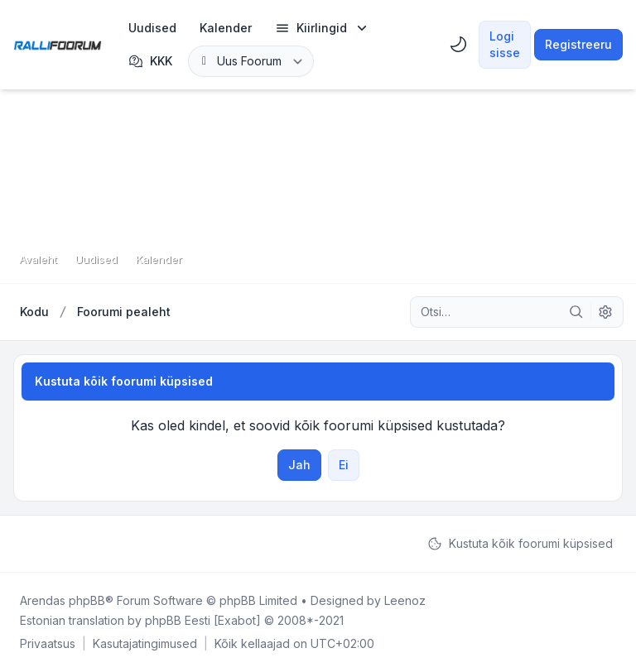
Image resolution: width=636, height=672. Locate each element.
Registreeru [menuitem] (578, 44)
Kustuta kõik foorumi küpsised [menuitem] (520, 544)
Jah (299, 465)
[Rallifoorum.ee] (58, 45)
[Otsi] (576, 312)
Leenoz (405, 600)
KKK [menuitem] (150, 61)
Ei (344, 465)
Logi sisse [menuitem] (505, 44)
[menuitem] (152, 28)
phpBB (87, 600)
